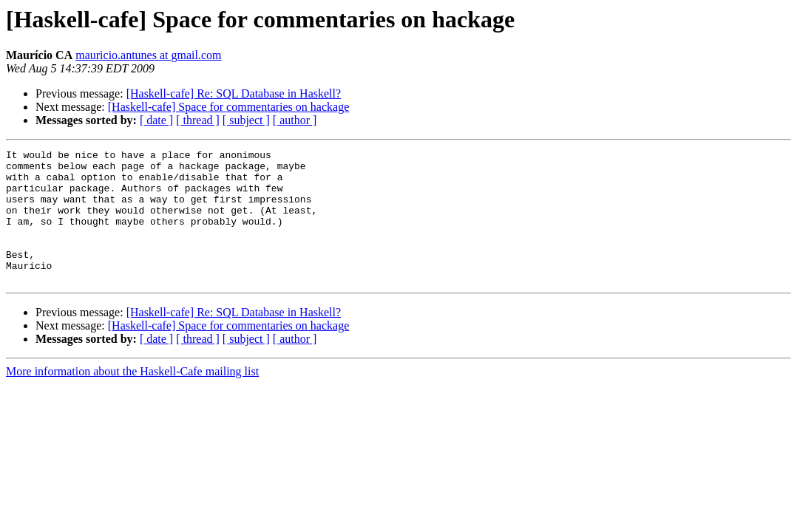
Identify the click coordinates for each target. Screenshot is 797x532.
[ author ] (295, 120)
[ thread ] (198, 120)
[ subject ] (246, 120)
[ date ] (156, 120)
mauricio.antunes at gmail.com (148, 55)
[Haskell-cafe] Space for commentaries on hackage (229, 107)
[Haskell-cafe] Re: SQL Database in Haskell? (234, 93)
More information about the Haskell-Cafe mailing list (132, 398)
